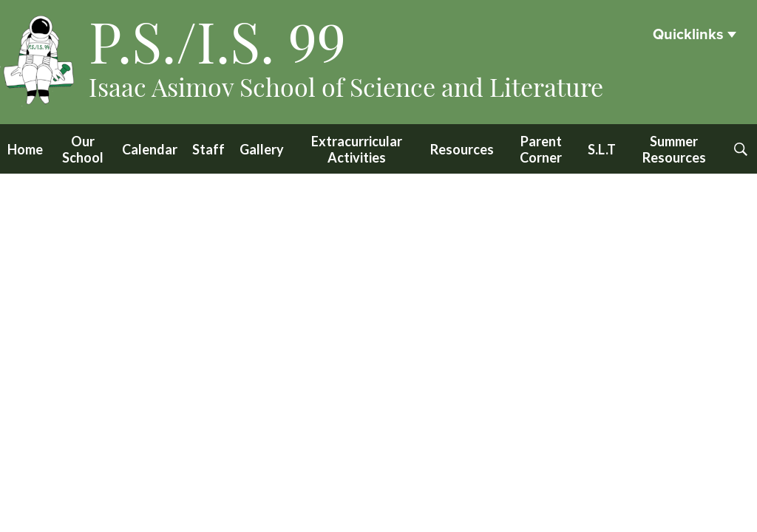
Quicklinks (688, 35)
